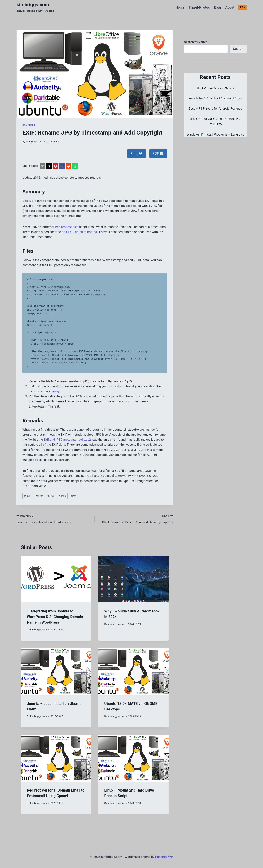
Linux (62, 496)
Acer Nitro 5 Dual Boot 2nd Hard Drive (215, 98)
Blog (218, 7)
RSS (242, 7)
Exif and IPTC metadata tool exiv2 (67, 440)
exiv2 (39, 496)
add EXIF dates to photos (79, 232)
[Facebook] (62, 166)
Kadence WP (164, 857)
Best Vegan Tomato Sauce (215, 88)
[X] (49, 166)
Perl (74, 496)
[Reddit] (69, 166)
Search (238, 49)
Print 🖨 (137, 153)
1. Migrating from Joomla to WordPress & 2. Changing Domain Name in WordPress (55, 617)
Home (180, 7)
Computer (29, 125)
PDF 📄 (158, 153)
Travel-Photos (199, 7)
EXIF (27, 496)
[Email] (43, 166)
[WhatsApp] (75, 166)
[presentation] (56, 579)
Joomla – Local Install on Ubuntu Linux (54, 519)
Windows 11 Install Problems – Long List (215, 134)
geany (55, 391)
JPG (51, 496)
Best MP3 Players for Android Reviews (215, 108)
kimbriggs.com (34, 141)
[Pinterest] (56, 166)
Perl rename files (67, 227)
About (230, 7)
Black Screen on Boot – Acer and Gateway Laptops (135, 519)
